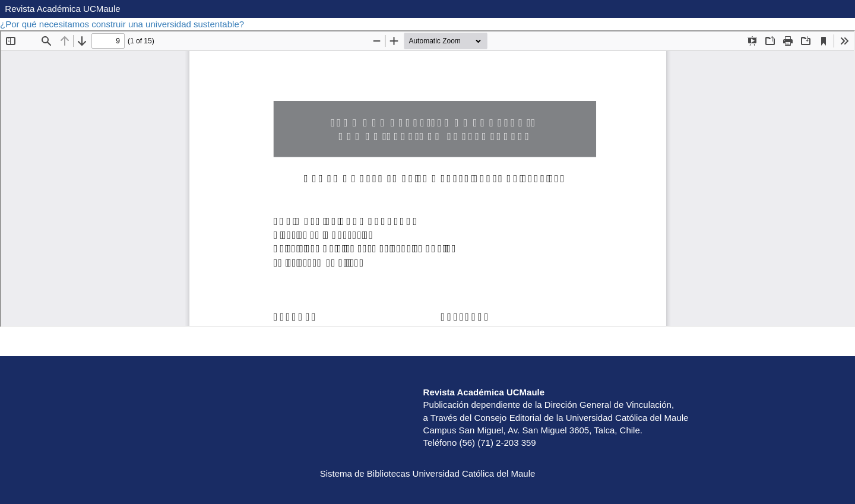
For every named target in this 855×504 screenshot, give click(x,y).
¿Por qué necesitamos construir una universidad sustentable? (123, 24)
